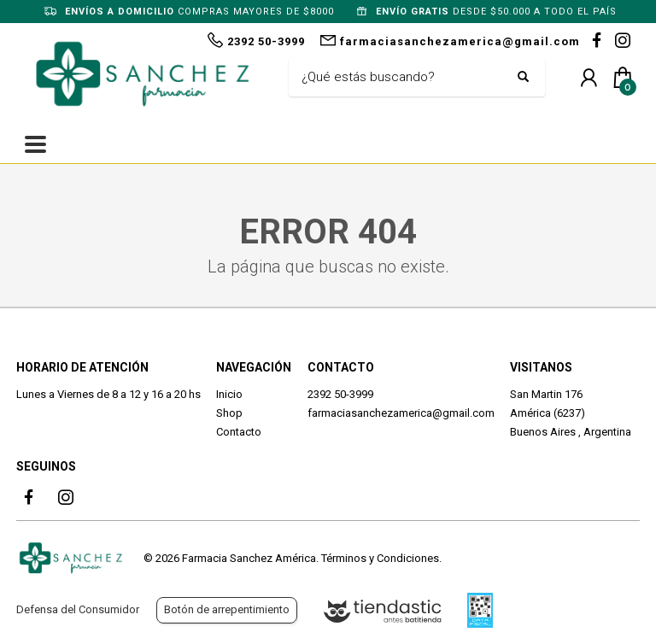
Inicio (229, 394)
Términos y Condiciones (380, 558)
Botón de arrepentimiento (227, 609)
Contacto (239, 432)
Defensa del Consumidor (78, 609)
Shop (229, 413)
